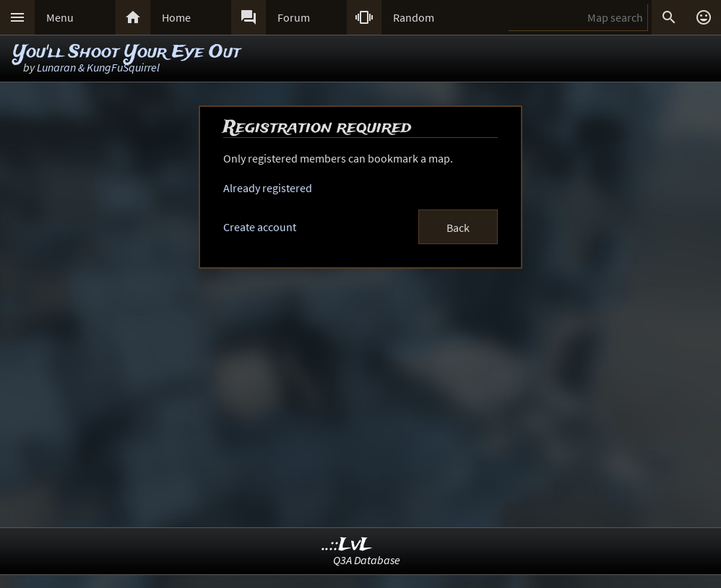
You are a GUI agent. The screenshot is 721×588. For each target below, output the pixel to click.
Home (176, 17)
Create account (260, 227)
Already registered (268, 188)
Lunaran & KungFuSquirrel (98, 67)
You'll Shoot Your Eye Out (127, 52)
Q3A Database (367, 560)
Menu (60, 17)
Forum (294, 17)
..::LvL (347, 545)
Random (414, 17)
